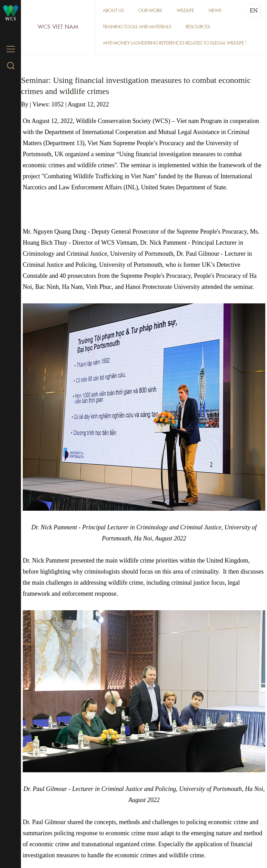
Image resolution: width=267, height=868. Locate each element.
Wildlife (185, 11)
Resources (198, 27)
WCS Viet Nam (58, 27)
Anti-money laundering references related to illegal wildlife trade (181, 43)
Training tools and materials (137, 27)
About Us (113, 11)
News (215, 11)
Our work (150, 11)
